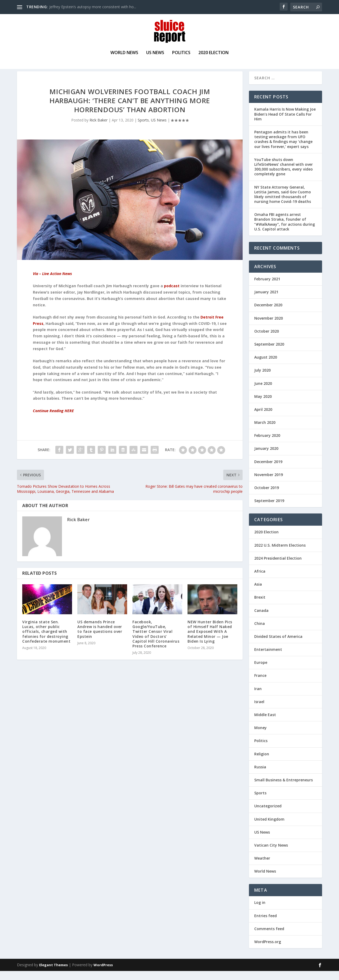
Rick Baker (99, 129)
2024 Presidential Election (278, 567)
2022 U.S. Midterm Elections (280, 554)
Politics (181, 54)
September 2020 (269, 353)
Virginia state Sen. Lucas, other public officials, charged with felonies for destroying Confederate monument (46, 641)
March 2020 (265, 431)
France (260, 684)
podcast (172, 295)
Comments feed (269, 937)
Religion (262, 763)
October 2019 (267, 497)
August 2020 (266, 366)
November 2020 (269, 327)
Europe (261, 671)
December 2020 (268, 314)
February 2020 (267, 444)
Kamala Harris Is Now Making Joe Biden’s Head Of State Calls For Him (285, 123)
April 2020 (263, 418)
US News (155, 54)
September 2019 (269, 510)
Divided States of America (278, 645)
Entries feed (266, 924)
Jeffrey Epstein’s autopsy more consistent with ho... (93, 7)
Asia (258, 593)
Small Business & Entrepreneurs (284, 789)
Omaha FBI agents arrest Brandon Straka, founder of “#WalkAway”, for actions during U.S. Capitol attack (285, 231)
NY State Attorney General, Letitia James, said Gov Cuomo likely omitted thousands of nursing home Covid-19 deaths (283, 203)
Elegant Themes (53, 974)
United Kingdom (269, 828)
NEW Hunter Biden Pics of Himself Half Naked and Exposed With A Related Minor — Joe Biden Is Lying (210, 641)
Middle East (265, 724)
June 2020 (263, 392)
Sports (143, 129)
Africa (260, 580)
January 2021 (266, 301)
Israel (259, 710)
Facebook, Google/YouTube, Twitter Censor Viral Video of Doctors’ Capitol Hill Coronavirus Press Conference (156, 643)
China (260, 632)
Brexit (260, 606)
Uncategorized (268, 815)
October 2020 (267, 340)
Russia (260, 776)
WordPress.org (268, 951)
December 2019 (268, 470)
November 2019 (269, 483)
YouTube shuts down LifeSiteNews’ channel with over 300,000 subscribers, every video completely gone (284, 176)
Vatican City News (271, 854)
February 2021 (267, 288)
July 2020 (262, 379)
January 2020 (266, 457)
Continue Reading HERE (53, 419)
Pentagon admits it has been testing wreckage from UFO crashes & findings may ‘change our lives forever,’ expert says (283, 148)
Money (260, 737)
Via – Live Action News (52, 283)
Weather (262, 867)
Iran (258, 697)
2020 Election (213, 54)
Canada (261, 619)
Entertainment (268, 658)
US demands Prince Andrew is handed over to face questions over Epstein (100, 638)
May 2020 (263, 405)
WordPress (103, 974)
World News (124, 54)
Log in (260, 911)
